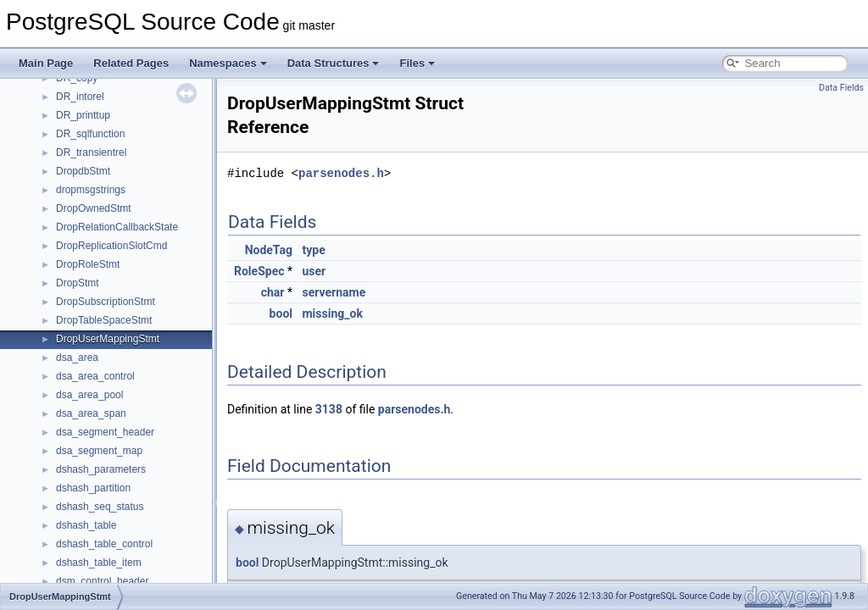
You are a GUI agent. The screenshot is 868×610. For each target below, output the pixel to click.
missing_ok (332, 313)
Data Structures (334, 63)
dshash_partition (93, 488)
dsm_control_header (102, 581)
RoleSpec (259, 271)
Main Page (46, 63)
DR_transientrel (91, 152)
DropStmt (78, 283)
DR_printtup (83, 115)
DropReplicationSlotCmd (111, 246)
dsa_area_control (95, 376)
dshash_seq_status (100, 507)
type (313, 250)
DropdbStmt (83, 171)
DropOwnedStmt (94, 208)
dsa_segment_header (105, 432)
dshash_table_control (104, 544)
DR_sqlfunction (90, 134)
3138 (329, 409)
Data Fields (841, 88)
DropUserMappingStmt (108, 339)
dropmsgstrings (91, 190)
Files (417, 63)
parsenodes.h (341, 173)
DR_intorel (80, 97)
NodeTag (269, 250)
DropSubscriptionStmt (106, 302)
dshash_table (86, 525)
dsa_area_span (91, 413)
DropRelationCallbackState (117, 227)
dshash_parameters (101, 469)
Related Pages (131, 63)
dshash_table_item (99, 563)
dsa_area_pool (89, 395)
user (314, 271)
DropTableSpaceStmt (104, 320)
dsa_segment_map (99, 451)
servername (334, 292)
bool (281, 313)
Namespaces (228, 63)
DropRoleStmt (88, 264)
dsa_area (77, 358)
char (273, 292)
